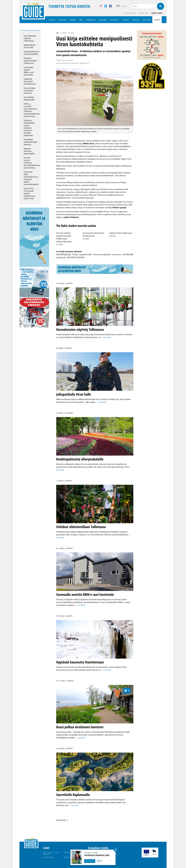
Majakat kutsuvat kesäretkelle (29, 151)
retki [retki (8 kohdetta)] (68, 257)
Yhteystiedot (48, 857)
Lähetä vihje (144, 13)
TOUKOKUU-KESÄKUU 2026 (97, 855)
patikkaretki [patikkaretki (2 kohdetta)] (61, 257)
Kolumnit (103, 20)
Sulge (116, 850)
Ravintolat (114, 20)
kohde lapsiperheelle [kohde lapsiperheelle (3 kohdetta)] (82, 254)
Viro (81, 20)
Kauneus (136, 20)
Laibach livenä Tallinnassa (121, 233)
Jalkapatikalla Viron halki (29, 46)
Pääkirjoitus (91, 20)
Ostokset (126, 20)
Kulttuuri (62, 20)
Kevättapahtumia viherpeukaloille (31, 53)
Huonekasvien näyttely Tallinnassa (30, 38)
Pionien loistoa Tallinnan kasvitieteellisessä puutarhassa (32, 163)
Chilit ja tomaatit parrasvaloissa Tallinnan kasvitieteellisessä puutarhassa (32, 110)
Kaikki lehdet (157, 13)
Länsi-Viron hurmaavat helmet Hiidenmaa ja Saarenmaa (30, 193)
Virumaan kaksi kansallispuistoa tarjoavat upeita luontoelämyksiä (31, 178)
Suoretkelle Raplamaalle (29, 98)
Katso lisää (61, 820)
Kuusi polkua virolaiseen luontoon (29, 91)
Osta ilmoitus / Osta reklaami (51, 853)
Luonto (157, 20)
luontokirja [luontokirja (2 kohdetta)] (117, 254)
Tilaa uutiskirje (130, 13)
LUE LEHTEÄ (90, 861)
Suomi (124, 6)
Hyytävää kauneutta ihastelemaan (30, 81)
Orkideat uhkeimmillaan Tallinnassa (30, 61)
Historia (52, 20)
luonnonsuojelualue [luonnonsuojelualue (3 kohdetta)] (102, 254)
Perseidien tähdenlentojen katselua (31, 142)
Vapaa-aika (147, 20)
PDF (101, 861)
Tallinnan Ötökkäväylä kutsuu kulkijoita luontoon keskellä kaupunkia (29, 128)
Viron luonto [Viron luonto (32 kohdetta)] (78, 257)
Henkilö (73, 20)
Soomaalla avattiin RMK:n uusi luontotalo (29, 71)
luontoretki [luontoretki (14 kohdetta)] (128, 254)
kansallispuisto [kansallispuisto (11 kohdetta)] (64, 254)
